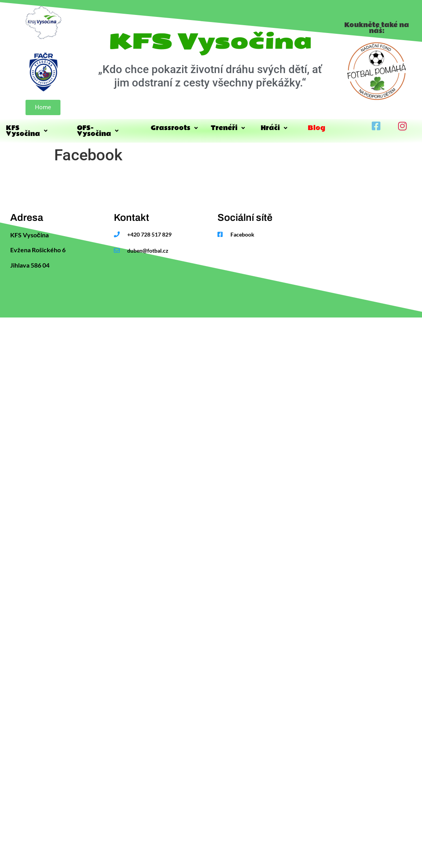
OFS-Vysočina (98, 131)
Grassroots (174, 128)
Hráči (274, 128)
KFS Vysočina (27, 131)
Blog (316, 128)
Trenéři (228, 128)
